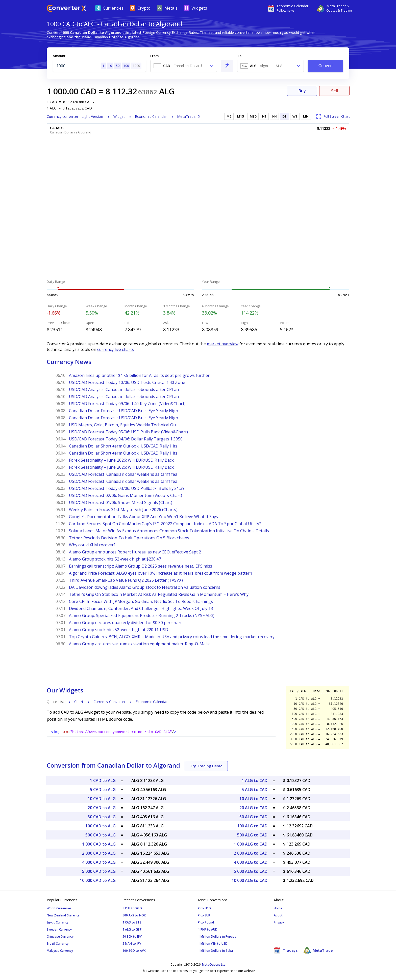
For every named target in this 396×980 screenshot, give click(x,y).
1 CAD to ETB (132, 922)
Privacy (279, 922)
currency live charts (116, 349)
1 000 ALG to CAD (251, 844)
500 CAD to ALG (101, 835)
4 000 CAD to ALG (99, 862)
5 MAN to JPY (132, 944)
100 (126, 66)
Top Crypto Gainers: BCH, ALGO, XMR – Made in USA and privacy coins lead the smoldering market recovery (172, 637)
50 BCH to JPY (132, 936)
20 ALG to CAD (253, 808)
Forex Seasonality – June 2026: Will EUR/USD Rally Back (121, 460)
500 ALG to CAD (252, 835)
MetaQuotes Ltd (214, 964)
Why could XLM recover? (92, 545)
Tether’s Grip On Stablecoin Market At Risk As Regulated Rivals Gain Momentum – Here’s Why (159, 594)
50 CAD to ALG (102, 817)
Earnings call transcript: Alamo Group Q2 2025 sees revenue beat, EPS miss (141, 566)
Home (278, 908)
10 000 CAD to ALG (98, 880)
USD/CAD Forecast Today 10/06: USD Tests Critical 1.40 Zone (127, 382)
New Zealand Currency (63, 915)
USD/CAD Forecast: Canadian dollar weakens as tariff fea (123, 474)
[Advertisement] (198, 258)
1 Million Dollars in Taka (216, 951)
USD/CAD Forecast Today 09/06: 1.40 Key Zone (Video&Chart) (127, 404)
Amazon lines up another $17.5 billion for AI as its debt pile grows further (139, 375)
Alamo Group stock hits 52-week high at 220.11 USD (119, 630)
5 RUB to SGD (132, 908)
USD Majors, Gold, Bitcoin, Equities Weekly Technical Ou (122, 425)
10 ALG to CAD (253, 799)
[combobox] (184, 66)
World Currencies (59, 908)
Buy (302, 91)
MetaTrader (319, 950)
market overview (223, 344)
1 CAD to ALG (103, 780)
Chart (79, 702)
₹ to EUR (204, 915)
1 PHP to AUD (208, 929)
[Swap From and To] (227, 66)
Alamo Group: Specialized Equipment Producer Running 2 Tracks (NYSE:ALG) (142, 615)
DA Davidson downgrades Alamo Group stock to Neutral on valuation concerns (145, 587)
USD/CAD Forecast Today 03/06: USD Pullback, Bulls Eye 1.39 (127, 488)
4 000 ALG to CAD (251, 862)
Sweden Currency (59, 929)
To (239, 56)
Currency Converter (109, 702)
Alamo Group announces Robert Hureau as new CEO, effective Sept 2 (135, 552)
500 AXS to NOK (134, 915)
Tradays (286, 950)
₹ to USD (204, 908)
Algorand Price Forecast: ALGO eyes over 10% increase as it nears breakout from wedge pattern (160, 573)
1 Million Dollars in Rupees (217, 936)
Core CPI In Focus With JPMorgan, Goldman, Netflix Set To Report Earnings (141, 601)
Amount (59, 56)
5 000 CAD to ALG (99, 871)
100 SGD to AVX (134, 951)
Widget (119, 116)
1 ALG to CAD (255, 780)
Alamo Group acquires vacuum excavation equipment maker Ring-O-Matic (140, 644)
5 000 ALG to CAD (251, 871)
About (278, 915)
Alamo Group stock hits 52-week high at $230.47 (115, 559)
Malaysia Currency (60, 951)
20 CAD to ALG (102, 808)
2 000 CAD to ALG (99, 853)
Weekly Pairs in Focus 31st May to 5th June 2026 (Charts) (123, 510)
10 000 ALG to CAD (250, 880)
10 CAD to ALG (102, 799)
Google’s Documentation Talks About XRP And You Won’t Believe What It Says (143, 517)
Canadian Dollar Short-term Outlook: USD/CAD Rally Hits (123, 446)
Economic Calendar (151, 116)
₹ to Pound (206, 922)
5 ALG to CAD (255, 790)
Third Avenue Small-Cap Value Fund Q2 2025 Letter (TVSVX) (126, 580)
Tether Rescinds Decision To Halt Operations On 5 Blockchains (129, 538)
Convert (326, 66)
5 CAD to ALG (103, 790)
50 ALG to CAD (253, 817)
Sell (335, 91)
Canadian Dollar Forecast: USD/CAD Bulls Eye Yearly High (124, 411)
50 (118, 66)
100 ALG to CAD (252, 826)
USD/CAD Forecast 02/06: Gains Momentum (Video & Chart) (126, 495)
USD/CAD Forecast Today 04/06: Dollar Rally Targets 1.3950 (126, 439)
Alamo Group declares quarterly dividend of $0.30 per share (126, 623)
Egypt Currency (58, 922)
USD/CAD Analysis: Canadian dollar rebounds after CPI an (124, 389)
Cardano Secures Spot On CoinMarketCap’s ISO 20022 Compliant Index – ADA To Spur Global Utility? (165, 524)
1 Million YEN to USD (213, 944)
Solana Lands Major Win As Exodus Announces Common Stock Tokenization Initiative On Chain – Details (169, 531)
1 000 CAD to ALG (99, 844)
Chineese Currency (60, 936)
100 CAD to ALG (101, 826)
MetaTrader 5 (188, 116)
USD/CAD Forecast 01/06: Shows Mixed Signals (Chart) (121, 502)
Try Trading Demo (206, 766)
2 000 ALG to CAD (251, 853)
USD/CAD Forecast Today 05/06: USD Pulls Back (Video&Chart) (128, 432)
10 (110, 66)
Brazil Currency (58, 944)
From (154, 56)
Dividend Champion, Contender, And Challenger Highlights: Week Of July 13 (141, 608)
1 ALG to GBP (132, 929)
